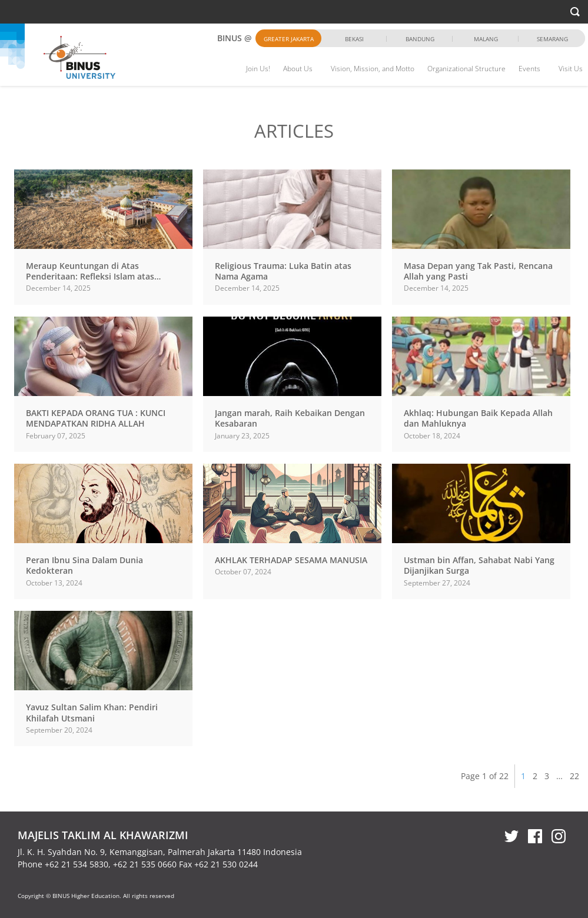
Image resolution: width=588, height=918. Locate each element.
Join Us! (258, 69)
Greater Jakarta (289, 39)
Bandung (420, 39)
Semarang (552, 39)
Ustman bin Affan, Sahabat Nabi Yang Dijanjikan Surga (479, 565)
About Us (298, 69)
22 (574, 776)
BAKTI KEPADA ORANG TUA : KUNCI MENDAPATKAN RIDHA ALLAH (96, 418)
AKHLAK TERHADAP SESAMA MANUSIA (291, 560)
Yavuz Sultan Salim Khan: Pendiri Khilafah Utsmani (92, 712)
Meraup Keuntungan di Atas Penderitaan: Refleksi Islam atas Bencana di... (90, 276)
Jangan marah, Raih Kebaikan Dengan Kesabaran (290, 418)
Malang (486, 39)
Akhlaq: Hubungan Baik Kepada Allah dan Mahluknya (478, 418)
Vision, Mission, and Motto (373, 69)
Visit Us (571, 69)
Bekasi (354, 39)
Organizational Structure (466, 69)
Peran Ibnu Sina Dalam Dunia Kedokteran (84, 565)
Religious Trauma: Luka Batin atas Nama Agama (283, 271)
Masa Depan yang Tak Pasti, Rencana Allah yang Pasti (478, 271)
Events (529, 69)
